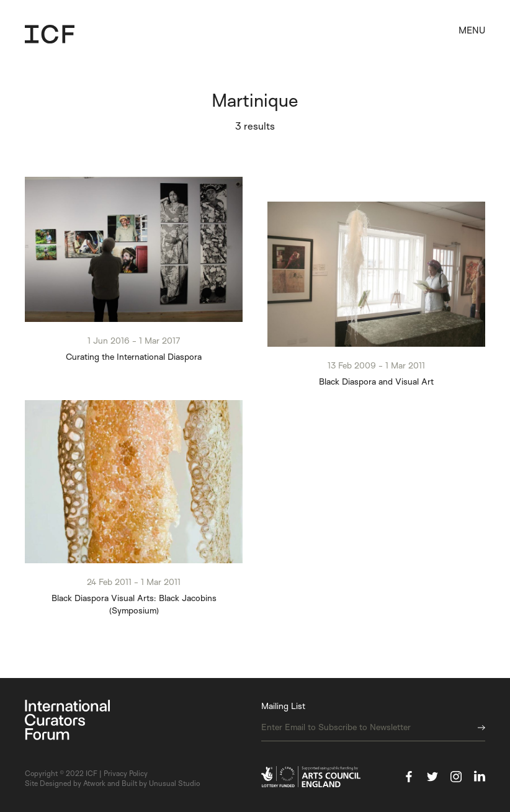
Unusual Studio (174, 783)
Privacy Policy (126, 773)
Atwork (94, 783)
